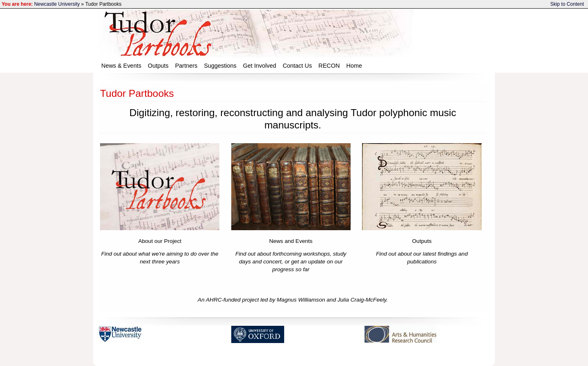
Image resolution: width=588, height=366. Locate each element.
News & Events (121, 66)
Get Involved (260, 66)
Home (354, 66)
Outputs (158, 66)
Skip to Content (567, 4)
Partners (186, 66)
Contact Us (297, 66)
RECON (329, 66)
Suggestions (220, 66)
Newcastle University (57, 4)
